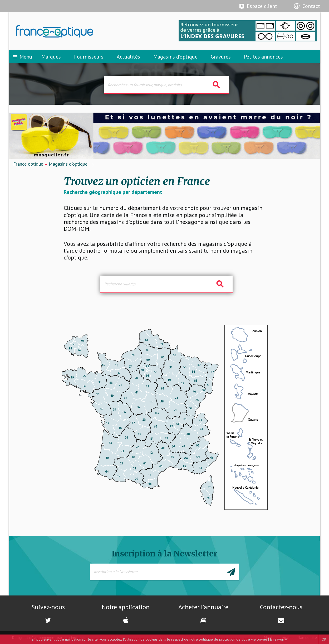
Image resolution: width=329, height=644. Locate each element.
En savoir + (279, 639)
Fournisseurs (89, 57)
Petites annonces (263, 57)
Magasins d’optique (175, 57)
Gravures (221, 57)
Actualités (128, 57)
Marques (51, 57)
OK (324, 639)
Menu (22, 57)
